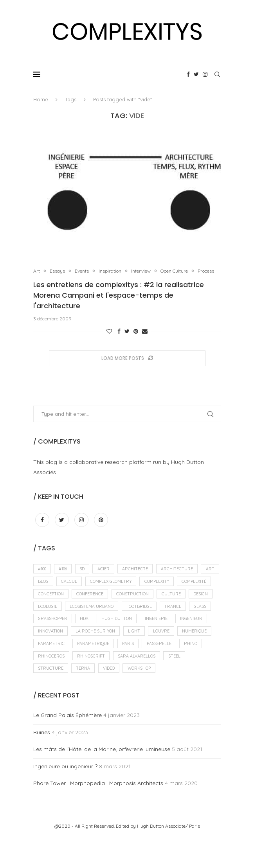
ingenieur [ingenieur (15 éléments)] (132, 645)
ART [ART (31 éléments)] (43, 591)
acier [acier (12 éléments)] (109, 578)
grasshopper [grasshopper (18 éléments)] (151, 632)
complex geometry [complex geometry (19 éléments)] (137, 591)
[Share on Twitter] (127, 340)
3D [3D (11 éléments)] (86, 578)
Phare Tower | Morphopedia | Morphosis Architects (98, 814)
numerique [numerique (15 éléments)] (162, 658)
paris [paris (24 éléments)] (131, 672)
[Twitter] (196, 74)
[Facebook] (188, 74)
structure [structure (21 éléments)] (51, 699)
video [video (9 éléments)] (112, 699)
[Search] (217, 74)
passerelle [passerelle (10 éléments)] (163, 672)
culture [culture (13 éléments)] (48, 618)
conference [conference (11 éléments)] (132, 605)
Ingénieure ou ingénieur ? (65, 797)
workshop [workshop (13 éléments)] (144, 699)
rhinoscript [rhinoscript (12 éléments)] (94, 685)
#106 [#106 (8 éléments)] (66, 578)
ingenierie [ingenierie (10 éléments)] (95, 645)
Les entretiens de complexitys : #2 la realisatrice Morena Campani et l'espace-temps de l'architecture (119, 303)
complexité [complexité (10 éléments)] (51, 605)
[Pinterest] (101, 528)
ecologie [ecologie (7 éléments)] (110, 618)
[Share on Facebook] (119, 340)
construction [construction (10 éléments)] (176, 605)
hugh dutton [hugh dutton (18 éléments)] (54, 645)
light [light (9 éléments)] (99, 658)
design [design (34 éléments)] (79, 618)
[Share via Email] (145, 340)
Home (41, 99)
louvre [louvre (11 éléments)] (127, 658)
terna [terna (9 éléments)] (85, 699)
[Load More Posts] (127, 367)
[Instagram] (205, 74)
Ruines (42, 763)
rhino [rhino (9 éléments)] (196, 672)
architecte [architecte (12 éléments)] (141, 578)
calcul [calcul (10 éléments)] (94, 591)
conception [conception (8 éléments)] (91, 605)
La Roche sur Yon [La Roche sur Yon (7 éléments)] (59, 658)
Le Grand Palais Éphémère (68, 746)
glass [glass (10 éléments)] (116, 632)
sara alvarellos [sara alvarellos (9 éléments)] (140, 685)
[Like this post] (109, 340)
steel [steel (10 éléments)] (179, 685)
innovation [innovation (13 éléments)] (170, 645)
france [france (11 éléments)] (87, 632)
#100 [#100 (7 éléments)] (43, 578)
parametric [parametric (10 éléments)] (52, 672)
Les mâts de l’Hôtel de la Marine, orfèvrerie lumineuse (102, 780)
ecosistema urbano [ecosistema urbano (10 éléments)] (157, 618)
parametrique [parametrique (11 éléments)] (95, 672)
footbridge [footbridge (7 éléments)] (52, 632)
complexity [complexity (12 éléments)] (186, 591)
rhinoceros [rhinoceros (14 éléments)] (52, 685)
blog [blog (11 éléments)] (66, 591)
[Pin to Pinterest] (136, 340)
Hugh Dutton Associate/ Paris (168, 857)
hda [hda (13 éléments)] (184, 632)
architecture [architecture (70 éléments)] (184, 578)
